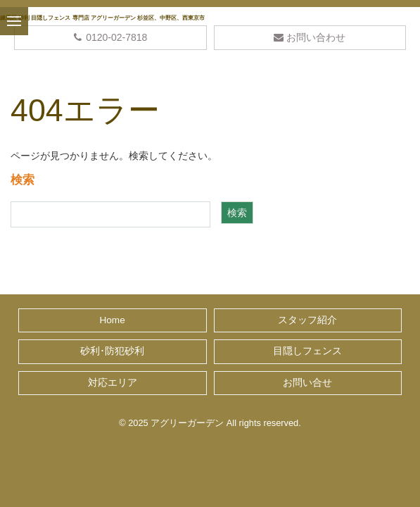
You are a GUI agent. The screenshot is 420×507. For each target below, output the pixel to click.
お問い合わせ (310, 37)
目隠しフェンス (307, 351)
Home (112, 320)
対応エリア (113, 383)
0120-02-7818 (110, 37)
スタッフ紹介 (307, 320)
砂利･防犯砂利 (112, 351)
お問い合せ (307, 383)
